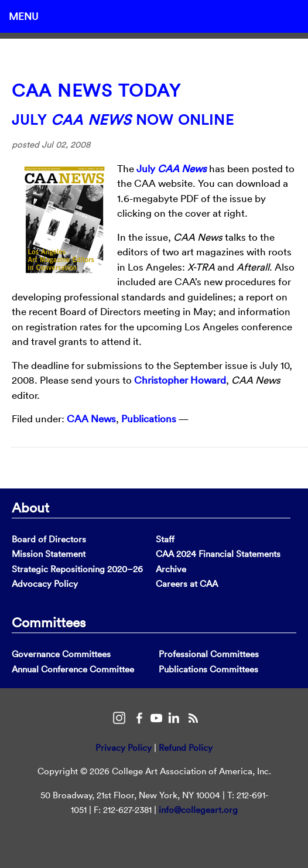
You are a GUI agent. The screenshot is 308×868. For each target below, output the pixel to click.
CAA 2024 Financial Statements (218, 554)
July (172, 168)
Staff (165, 539)
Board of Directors (49, 539)
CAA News (91, 418)
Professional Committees (209, 654)
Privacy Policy (124, 748)
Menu (23, 16)
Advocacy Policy (45, 584)
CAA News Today (96, 90)
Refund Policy (186, 748)
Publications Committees (208, 669)
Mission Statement (49, 554)
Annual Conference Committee (73, 669)
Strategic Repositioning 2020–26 (77, 569)
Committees (49, 622)
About (30, 507)
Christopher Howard (180, 380)
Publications (149, 418)
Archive (171, 569)
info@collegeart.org (198, 810)
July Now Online (123, 119)
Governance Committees (61, 654)
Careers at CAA (187, 584)
